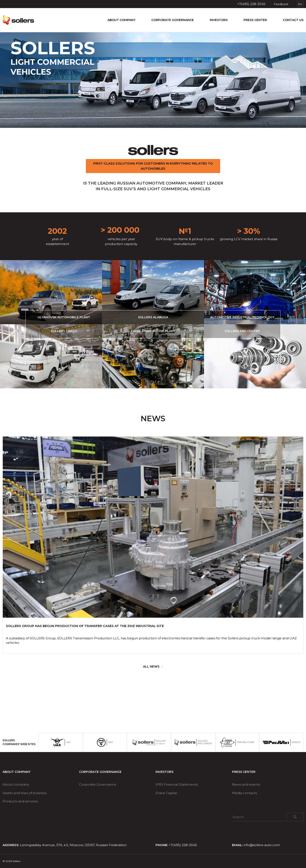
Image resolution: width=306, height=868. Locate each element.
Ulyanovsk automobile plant (64, 317)
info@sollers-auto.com (262, 845)
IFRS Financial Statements (177, 784)
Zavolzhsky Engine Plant (153, 331)
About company (121, 20)
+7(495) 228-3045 (251, 4)
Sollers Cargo (64, 331)
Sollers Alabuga (153, 317)
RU (300, 4)
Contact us (293, 20)
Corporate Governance (173, 20)
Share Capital (166, 793)
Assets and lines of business (25, 793)
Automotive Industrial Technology (242, 317)
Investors (219, 20)
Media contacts (244, 793)
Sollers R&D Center (242, 331)
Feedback (281, 4)
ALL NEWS (153, 666)
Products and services (20, 801)
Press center (255, 20)
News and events (246, 784)
